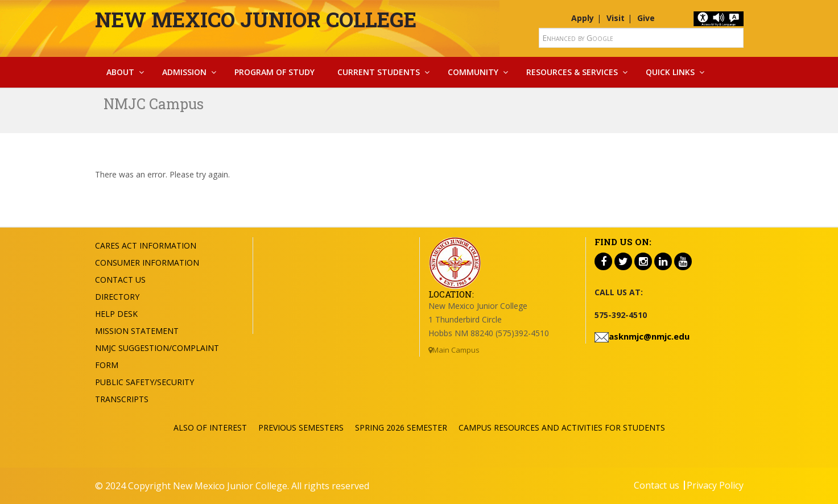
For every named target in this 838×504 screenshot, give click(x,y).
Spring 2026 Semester (401, 427)
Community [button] (473, 72)
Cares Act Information (146, 245)
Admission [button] (184, 72)
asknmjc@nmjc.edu (649, 336)
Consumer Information (147, 263)
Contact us (657, 485)
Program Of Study (274, 72)
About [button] (120, 72)
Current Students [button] (379, 72)
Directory (117, 297)
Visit (616, 18)
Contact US (120, 280)
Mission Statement (137, 331)
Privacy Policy (715, 485)
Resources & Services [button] (572, 72)
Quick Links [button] (670, 72)
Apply (583, 18)
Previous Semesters (301, 427)
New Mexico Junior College (256, 19)
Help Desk (116, 314)
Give (646, 18)
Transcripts (122, 399)
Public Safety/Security (145, 382)
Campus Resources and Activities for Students (562, 427)
